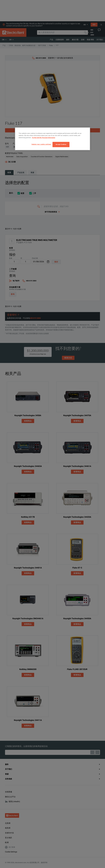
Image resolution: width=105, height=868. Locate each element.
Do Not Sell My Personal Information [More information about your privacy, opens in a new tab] (44, 138)
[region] (52, 139)
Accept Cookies (61, 144)
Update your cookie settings (41, 144)
